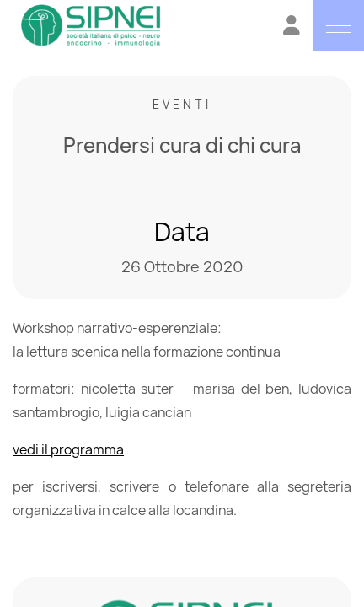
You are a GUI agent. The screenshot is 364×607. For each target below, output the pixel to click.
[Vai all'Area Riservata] (292, 27)
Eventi (182, 104)
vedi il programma (68, 449)
